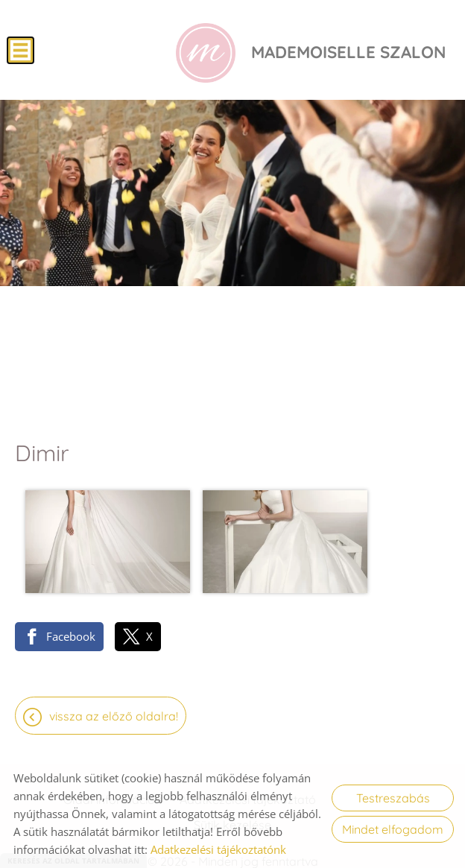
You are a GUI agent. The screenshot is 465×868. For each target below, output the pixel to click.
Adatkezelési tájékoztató (248, 752)
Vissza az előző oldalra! (114, 668)
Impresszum (368, 752)
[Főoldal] (200, 54)
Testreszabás (393, 798)
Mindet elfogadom (393, 829)
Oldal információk (113, 752)
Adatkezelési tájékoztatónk (218, 849)
